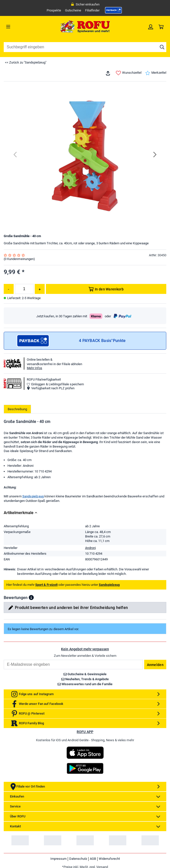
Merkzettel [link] (156, 73)
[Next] (154, 155)
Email (4, 660)
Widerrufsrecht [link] (109, 859)
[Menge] (24, 289)
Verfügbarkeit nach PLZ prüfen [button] (51, 388)
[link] (113, 10)
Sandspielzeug (33, 496)
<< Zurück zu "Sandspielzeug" (26, 62)
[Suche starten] (162, 47)
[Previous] (16, 155)
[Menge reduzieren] (9, 289)
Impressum (58, 859)
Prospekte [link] (54, 10)
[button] (31, 598)
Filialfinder (92, 10)
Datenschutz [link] (78, 859)
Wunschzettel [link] (129, 73)
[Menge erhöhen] (40, 289)
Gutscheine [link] (73, 10)
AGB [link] (93, 859)
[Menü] (24, 27)
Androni (90, 548)
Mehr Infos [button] (34, 368)
